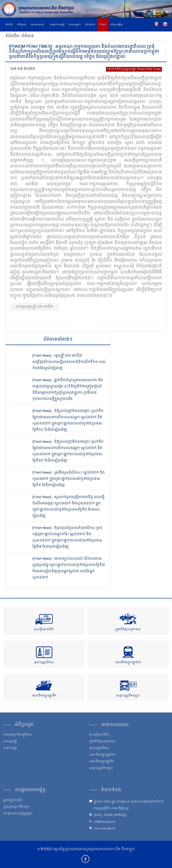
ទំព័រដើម (9, 25)
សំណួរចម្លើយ (117, 25)
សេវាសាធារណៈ (38, 25)
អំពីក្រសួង (22, 25)
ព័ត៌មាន (103, 25)
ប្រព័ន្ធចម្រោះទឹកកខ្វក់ (16, 807)
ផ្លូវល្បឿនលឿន (13, 800)
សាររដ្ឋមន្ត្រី (10, 742)
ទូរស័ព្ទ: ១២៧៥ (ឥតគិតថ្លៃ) (110, 815)
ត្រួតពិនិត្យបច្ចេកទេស (128, 630)
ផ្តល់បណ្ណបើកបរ (44, 663)
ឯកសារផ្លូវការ (75, 25)
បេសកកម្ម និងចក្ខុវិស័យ (18, 735)
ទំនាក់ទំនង (90, 25)
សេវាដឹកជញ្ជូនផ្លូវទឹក (44, 696)
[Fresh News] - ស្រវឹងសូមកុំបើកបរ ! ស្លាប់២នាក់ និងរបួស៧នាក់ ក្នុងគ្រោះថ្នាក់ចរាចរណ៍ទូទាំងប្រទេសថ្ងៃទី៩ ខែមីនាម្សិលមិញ (69, 479)
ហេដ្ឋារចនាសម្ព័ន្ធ (57, 25)
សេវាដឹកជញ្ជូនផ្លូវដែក (128, 663)
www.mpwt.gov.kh (105, 829)
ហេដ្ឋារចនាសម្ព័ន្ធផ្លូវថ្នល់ (18, 814)
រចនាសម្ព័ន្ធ (10, 748)
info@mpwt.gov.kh (105, 822)
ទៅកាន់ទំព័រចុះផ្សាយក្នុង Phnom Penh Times (134, 69)
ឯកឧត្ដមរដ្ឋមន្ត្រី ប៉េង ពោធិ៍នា (34, 307)
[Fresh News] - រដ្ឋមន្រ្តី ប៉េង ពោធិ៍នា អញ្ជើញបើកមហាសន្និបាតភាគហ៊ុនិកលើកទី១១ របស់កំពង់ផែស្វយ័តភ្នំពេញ (69, 362)
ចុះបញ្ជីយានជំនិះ (44, 630)
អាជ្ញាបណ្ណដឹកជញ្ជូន (128, 696)
